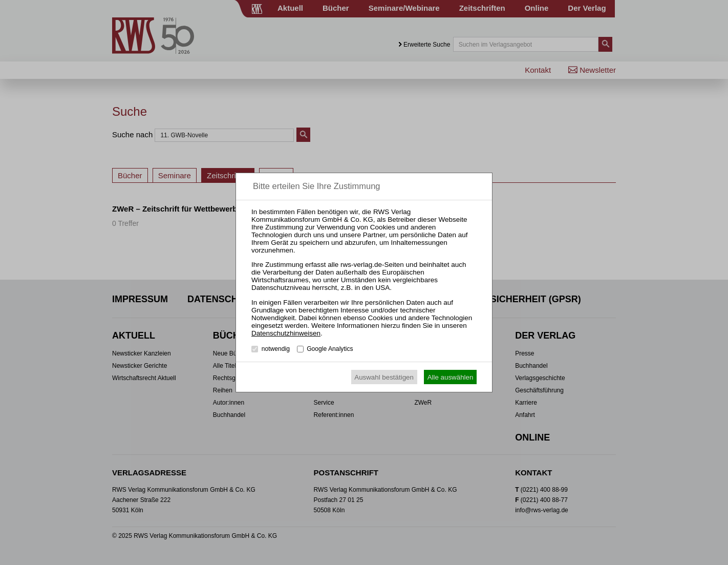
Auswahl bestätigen (384, 377)
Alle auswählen (451, 377)
